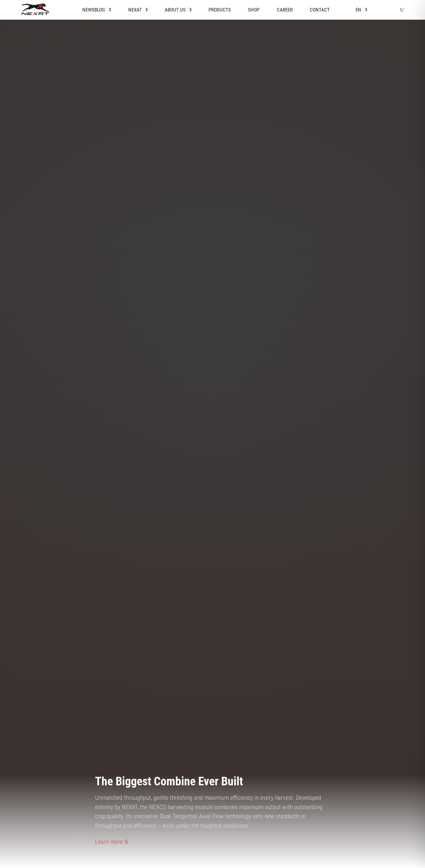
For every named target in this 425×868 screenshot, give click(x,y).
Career (285, 10)
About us (175, 10)
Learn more (109, 842)
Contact (320, 10)
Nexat (135, 10)
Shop (254, 10)
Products (220, 10)
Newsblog (94, 10)
